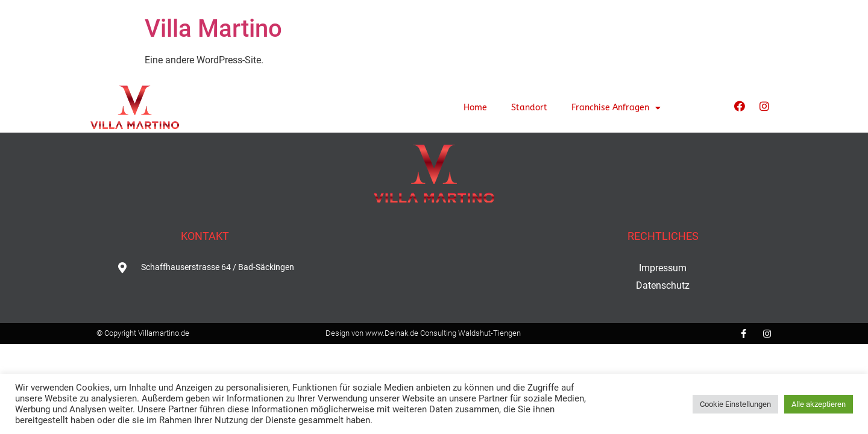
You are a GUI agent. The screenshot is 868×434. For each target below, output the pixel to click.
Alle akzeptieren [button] (819, 404)
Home (475, 108)
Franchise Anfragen (616, 108)
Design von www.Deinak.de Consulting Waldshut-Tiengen (423, 333)
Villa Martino (213, 29)
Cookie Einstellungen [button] (735, 404)
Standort (529, 108)
